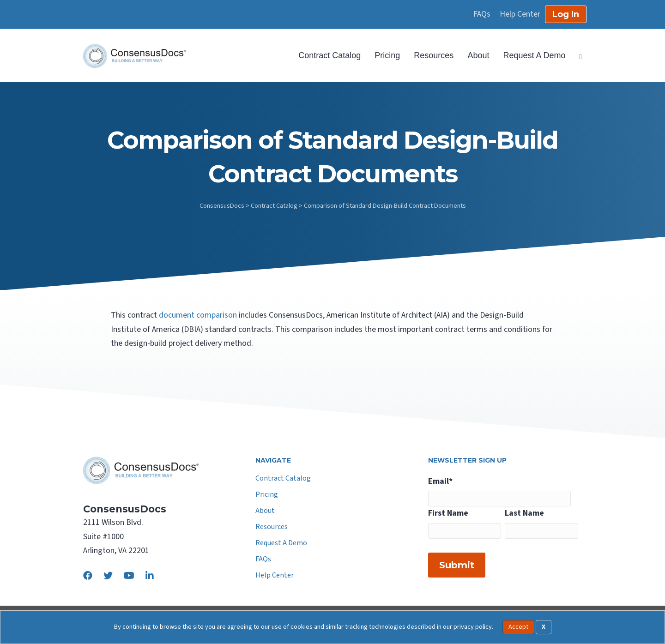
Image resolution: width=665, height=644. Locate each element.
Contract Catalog (329, 55)
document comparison (198, 315)
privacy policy (473, 627)
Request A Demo (534, 55)
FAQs (482, 14)
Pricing (387, 55)
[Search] (577, 56)
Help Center (520, 14)
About (478, 55)
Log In (566, 14)
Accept (518, 627)
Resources (434, 55)
